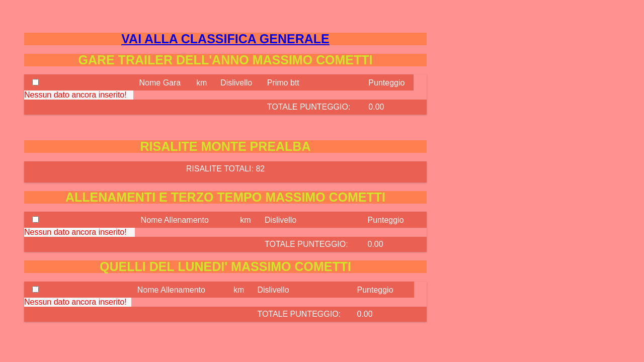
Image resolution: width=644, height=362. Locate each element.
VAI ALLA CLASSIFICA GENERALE (225, 39)
